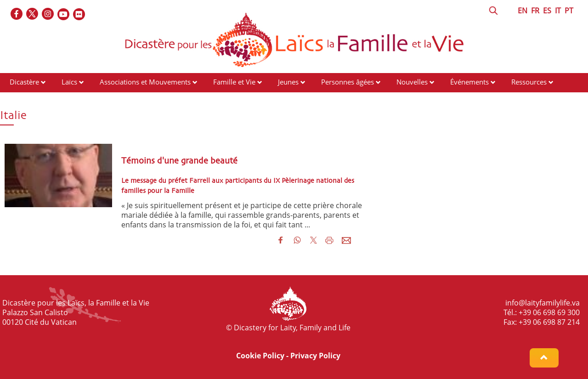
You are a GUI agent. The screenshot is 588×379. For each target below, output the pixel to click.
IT (558, 11)
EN (523, 11)
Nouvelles (412, 82)
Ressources (529, 82)
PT (569, 11)
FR (535, 11)
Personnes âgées (348, 82)
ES (547, 11)
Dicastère (24, 82)
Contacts (23, 99)
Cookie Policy (260, 356)
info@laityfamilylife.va (543, 303)
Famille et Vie (234, 82)
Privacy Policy (315, 356)
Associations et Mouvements (145, 82)
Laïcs (70, 82)
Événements (469, 82)
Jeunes (288, 82)
